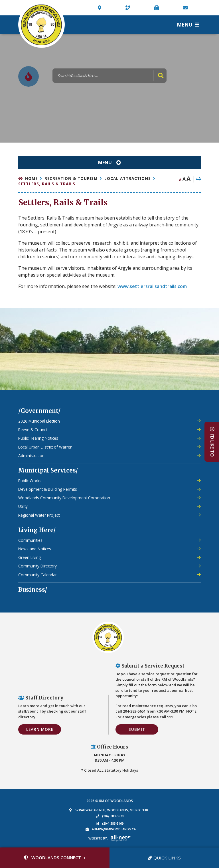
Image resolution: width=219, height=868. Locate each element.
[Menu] (188, 25)
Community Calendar (37, 575)
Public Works (30, 481)
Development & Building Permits (48, 489)
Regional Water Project (39, 515)
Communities (30, 540)
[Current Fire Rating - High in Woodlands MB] (29, 76)
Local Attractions (128, 178)
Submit (137, 729)
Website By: (98, 838)
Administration (31, 456)
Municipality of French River (41, 25)
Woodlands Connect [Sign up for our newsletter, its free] (52, 857)
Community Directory (37, 566)
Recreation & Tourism (71, 178)
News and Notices (35, 549)
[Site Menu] (109, 163)
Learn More (40, 729)
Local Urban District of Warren (45, 447)
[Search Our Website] (109, 76)
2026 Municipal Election (39, 421)
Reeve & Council (33, 430)
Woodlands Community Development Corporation (64, 498)
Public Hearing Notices (38, 438)
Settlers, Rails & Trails (47, 184)
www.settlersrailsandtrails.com (152, 286)
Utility (23, 506)
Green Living (30, 557)
